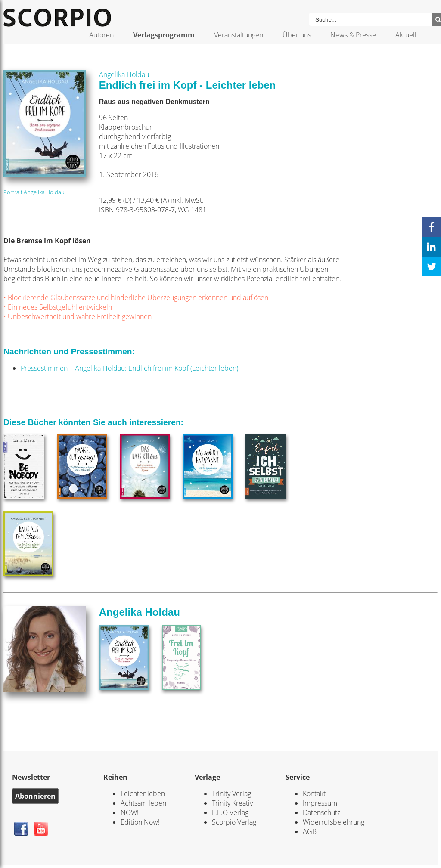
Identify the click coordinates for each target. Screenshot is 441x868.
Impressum (320, 803)
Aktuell (406, 35)
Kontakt (314, 794)
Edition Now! (140, 822)
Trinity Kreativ (232, 803)
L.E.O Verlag (230, 812)
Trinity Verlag (231, 794)
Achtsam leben (143, 803)
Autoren (101, 35)
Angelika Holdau (124, 74)
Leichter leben (143, 794)
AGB (310, 831)
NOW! (130, 812)
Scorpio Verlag (234, 822)
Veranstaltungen (239, 35)
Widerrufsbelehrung (334, 822)
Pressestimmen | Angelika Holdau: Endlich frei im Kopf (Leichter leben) (129, 368)
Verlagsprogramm (164, 35)
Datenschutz (321, 812)
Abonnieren (35, 796)
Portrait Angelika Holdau (34, 192)
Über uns (297, 35)
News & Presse (353, 35)
